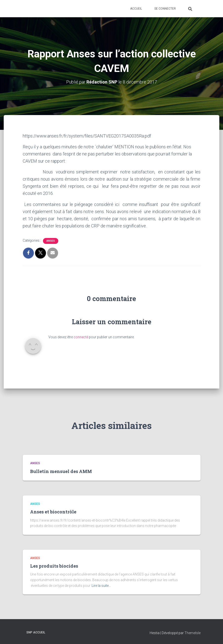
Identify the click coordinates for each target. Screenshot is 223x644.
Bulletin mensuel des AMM (61, 471)
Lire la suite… (101, 586)
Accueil (136, 9)
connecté (81, 337)
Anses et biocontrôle (53, 512)
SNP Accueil (36, 632)
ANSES (51, 241)
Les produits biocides (54, 566)
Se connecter (165, 9)
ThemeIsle (193, 633)
